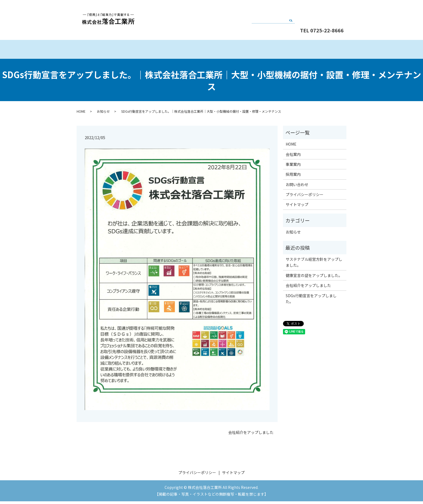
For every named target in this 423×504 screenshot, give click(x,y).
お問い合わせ (322, 12)
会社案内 (178, 51)
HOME (110, 51)
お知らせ (103, 114)
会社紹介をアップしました (251, 435)
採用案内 (313, 51)
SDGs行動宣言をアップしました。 (311, 301)
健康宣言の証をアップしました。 (314, 278)
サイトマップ (297, 207)
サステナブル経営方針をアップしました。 (314, 265)
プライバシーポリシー (305, 197)
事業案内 (245, 51)
